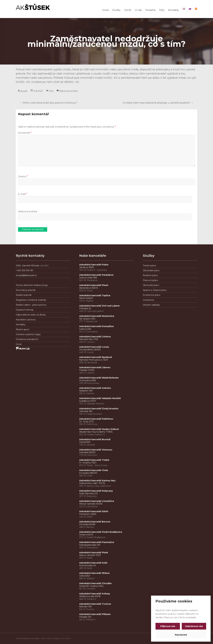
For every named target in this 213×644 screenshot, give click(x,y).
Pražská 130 (85, 617)
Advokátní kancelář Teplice (95, 295)
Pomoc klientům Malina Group (32, 285)
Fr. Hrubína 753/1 (88, 463)
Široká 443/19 (86, 535)
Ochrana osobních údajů (28, 334)
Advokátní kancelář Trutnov (95, 604)
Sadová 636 (85, 329)
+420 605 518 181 (25, 270)
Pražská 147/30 (87, 370)
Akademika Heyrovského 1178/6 (96, 432)
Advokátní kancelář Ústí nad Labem (99, 306)
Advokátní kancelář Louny (94, 347)
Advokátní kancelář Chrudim (95, 583)
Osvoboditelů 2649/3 (90, 350)
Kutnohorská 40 (88, 565)
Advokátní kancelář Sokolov (95, 388)
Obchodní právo (151, 285)
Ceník (128, 10)
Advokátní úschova (26, 320)
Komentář (25, 133)
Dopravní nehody (25, 310)
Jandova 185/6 (87, 267)
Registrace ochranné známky (31, 300)
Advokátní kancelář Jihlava (94, 573)
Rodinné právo (150, 275)
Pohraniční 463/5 (88, 514)
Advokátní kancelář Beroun (95, 522)
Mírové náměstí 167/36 (91, 504)
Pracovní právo (150, 280)
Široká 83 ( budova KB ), (92, 586)
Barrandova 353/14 (89, 288)
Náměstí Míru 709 (89, 339)
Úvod (105, 10)
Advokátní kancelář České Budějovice (101, 532)
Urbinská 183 (86, 411)
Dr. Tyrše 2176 (86, 422)
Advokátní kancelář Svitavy (95, 594)
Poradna (150, 10)
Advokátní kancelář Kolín (93, 563)
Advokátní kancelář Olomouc (96, 450)
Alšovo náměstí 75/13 (90, 555)
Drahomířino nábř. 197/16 (92, 483)
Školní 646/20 (86, 298)
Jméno (23, 176)
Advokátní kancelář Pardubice (96, 275)
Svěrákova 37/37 (88, 401)
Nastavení (181, 635)
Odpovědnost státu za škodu (31, 315)
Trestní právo (149, 266)
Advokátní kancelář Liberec (95, 367)
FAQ (162, 10)
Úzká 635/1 (85, 576)
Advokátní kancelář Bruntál (95, 439)
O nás (138, 10)
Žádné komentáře (68, 91)
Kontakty (173, 10)
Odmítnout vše (194, 626)
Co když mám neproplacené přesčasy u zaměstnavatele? (158, 103)
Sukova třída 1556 (88, 278)
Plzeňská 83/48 (87, 524)
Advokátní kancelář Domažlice (97, 326)
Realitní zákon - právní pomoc (31, 305)
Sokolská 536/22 (87, 452)
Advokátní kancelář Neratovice (97, 316)
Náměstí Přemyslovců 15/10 (94, 360)
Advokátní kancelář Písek (94, 553)
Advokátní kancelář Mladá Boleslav (99, 378)
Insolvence (149, 300)
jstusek (24, 91)
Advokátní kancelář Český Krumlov (99, 409)
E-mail (23, 194)
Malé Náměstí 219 (88, 494)
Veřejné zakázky (151, 305)
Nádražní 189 (86, 391)
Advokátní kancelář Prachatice (97, 542)
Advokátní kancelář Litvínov (95, 337)
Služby (116, 10)
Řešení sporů (22, 329)
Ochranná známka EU (27, 339)
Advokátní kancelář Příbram (95, 614)
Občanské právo (151, 270)
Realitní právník (24, 295)
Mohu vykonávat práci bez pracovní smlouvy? (48, 103)
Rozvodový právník (26, 290)
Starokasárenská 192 (90, 545)
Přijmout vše (168, 626)
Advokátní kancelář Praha (94, 265)
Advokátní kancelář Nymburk (96, 357)
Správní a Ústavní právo (155, 290)
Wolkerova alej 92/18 (90, 596)
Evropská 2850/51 (88, 473)
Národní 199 (85, 607)
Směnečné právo (152, 295)
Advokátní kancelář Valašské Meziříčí (100, 398)
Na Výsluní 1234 (87, 319)
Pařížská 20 (85, 308)
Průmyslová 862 (88, 380)
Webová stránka (28, 212)
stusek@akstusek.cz (26, 275)
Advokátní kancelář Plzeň (94, 285)
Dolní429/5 (85, 442)
